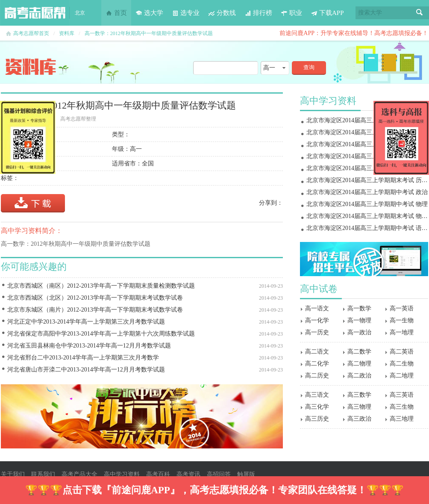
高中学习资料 (122, 474)
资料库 (67, 33)
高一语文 (317, 308)
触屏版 (246, 474)
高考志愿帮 (35, 13)
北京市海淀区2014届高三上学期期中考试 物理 (367, 204)
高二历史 (317, 376)
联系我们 (43, 474)
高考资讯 (188, 474)
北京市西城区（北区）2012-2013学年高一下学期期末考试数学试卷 (95, 298)
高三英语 (402, 395)
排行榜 (258, 13)
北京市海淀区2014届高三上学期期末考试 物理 (367, 120)
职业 (291, 13)
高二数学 (359, 352)
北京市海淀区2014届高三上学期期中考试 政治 (367, 192)
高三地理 (402, 419)
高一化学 (317, 320)
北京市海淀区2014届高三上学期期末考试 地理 (367, 156)
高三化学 (317, 407)
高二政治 (359, 376)
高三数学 (359, 395)
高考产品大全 (79, 474)
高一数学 (359, 308)
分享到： (271, 203)
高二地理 (402, 376)
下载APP (327, 13)
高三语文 (317, 395)
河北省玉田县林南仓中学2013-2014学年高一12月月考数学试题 (89, 346)
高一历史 (317, 332)
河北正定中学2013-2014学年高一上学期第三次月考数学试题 (86, 322)
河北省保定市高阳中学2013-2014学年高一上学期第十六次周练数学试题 (101, 334)
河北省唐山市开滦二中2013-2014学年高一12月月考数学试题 (86, 370)
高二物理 (359, 364)
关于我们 (13, 474)
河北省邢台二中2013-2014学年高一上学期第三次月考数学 (83, 358)
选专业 (186, 13)
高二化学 (317, 364)
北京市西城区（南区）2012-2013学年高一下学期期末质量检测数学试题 (101, 286)
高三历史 (317, 419)
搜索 (420, 13)
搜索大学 (370, 13)
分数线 (222, 13)
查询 (309, 67)
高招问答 (219, 474)
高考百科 (158, 474)
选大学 (149, 13)
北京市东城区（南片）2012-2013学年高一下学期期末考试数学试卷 (95, 310)
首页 (116, 13)
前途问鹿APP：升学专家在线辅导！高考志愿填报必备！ (354, 33)
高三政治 (359, 419)
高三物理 (359, 407)
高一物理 (359, 320)
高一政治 (359, 332)
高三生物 (402, 407)
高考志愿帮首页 (31, 33)
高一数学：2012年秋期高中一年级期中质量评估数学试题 (149, 33)
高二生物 (402, 364)
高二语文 (317, 352)
